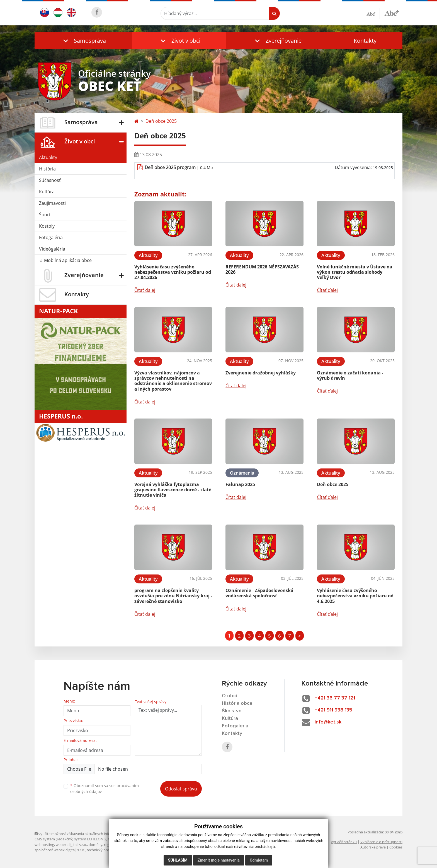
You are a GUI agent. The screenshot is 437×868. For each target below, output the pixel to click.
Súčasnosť (50, 180)
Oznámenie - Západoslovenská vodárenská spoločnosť (259, 593)
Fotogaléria (51, 237)
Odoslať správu (181, 789)
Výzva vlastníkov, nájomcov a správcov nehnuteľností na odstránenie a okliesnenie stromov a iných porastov (173, 381)
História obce (237, 703)
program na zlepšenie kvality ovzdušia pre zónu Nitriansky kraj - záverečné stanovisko (173, 596)
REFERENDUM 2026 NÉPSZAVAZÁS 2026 (262, 269)
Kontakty (365, 41)
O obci (229, 696)
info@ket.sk (328, 722)
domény (95, 845)
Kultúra (47, 192)
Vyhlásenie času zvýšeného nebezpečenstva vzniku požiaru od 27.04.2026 (173, 272)
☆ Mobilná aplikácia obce (65, 260)
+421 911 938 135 (333, 710)
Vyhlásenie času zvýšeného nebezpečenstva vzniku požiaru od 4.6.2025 (355, 596)
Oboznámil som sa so (105, 788)
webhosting (44, 845)
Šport (45, 215)
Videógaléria (52, 249)
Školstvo (232, 711)
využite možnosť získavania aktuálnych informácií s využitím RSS (90, 834)
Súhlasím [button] (178, 860)
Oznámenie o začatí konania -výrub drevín (350, 375)
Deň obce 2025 (161, 121)
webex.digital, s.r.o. (71, 845)
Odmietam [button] (259, 860)
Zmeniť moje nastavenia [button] (219, 860)
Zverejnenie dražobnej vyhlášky (261, 373)
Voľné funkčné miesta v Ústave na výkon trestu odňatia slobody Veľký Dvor (355, 272)
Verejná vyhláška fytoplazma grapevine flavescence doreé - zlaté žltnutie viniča (173, 490)
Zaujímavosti (52, 203)
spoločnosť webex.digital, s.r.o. (60, 850)
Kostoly (47, 226)
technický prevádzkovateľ (108, 850)
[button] (83, 41)
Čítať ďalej (145, 290)
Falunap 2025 (240, 484)
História (47, 169)
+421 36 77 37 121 (335, 698)
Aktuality (48, 157)
